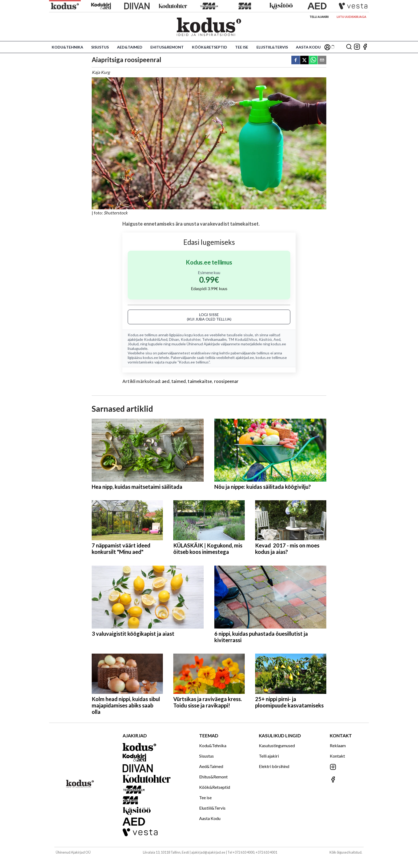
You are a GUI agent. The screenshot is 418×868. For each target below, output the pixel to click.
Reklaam (338, 745)
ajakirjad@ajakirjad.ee (208, 852)
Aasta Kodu (308, 47)
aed (166, 381)
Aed (277, 339)
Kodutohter (191, 339)
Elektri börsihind (274, 766)
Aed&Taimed (130, 47)
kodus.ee (201, 335)
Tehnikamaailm (214, 339)
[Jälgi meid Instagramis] (357, 47)
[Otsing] (349, 47)
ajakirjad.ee (245, 357)
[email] (322, 60)
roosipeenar (226, 381)
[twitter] (304, 60)
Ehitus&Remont (167, 47)
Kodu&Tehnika (67, 47)
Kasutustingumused (277, 745)
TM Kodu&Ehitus (243, 339)
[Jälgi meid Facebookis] (365, 47)
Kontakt (337, 756)
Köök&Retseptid (210, 47)
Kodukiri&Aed (156, 339)
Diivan (174, 339)
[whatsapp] (313, 60)
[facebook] (296, 60)
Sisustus (100, 47)
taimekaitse (200, 381)
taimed (179, 381)
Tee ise (242, 47)
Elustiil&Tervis (272, 47)
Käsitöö (265, 339)
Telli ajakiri (319, 17)
